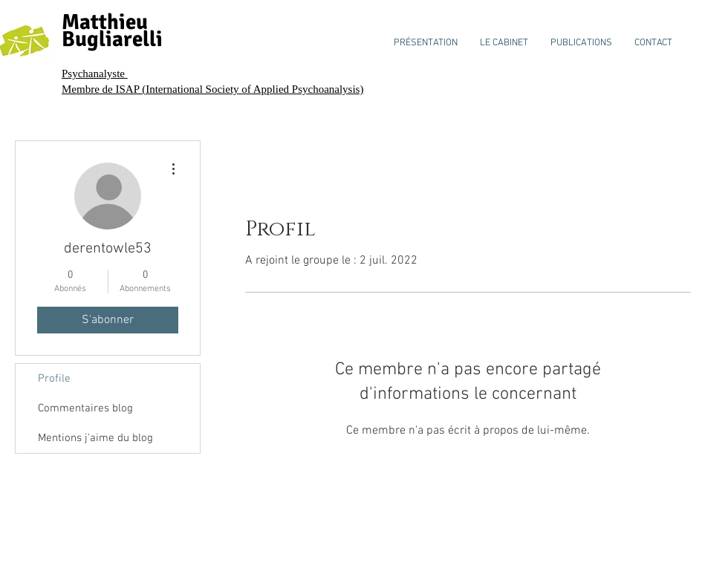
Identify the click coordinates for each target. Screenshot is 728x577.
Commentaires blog (85, 408)
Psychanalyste (95, 74)
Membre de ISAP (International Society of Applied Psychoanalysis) (212, 89)
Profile (54, 379)
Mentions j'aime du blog (95, 438)
